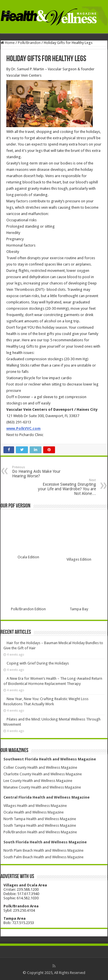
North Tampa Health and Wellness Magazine (40, 819)
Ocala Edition (28, 557)
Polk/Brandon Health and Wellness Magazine (40, 832)
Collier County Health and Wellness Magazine (40, 767)
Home (8, 43)
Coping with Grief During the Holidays (38, 663)
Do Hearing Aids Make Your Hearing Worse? (42, 472)
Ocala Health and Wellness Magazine (34, 812)
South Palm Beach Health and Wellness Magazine (43, 857)
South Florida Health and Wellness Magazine (45, 842)
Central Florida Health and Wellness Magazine (47, 797)
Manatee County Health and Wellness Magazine (42, 787)
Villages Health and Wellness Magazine (35, 806)
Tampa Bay (79, 609)
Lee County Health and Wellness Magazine (38, 781)
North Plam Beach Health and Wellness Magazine (43, 850)
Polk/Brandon (29, 43)
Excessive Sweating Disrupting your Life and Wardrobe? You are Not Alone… (66, 487)
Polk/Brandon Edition (28, 609)
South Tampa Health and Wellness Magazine (40, 825)
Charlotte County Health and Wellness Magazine (43, 774)
